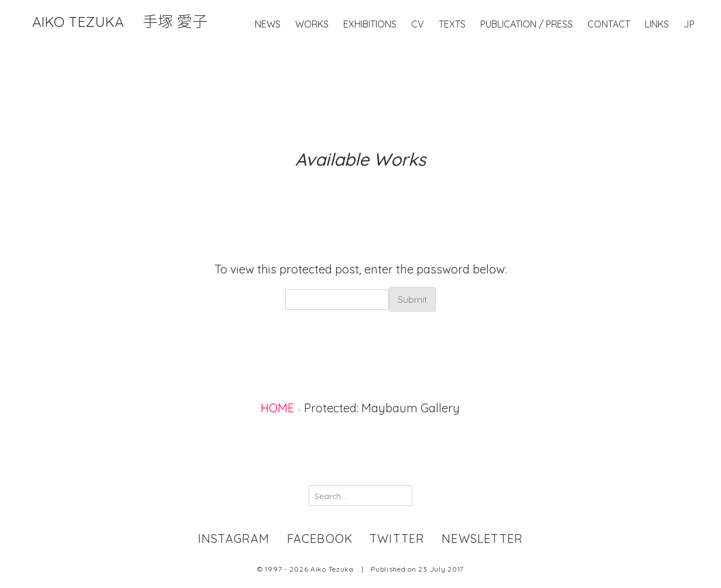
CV (418, 49)
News (268, 49)
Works (312, 49)
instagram (234, 539)
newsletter (483, 539)
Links (657, 49)
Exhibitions (370, 49)
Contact (609, 49)
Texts (452, 49)
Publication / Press (527, 49)
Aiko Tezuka (120, 22)
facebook (320, 539)
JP (689, 49)
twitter (397, 539)
